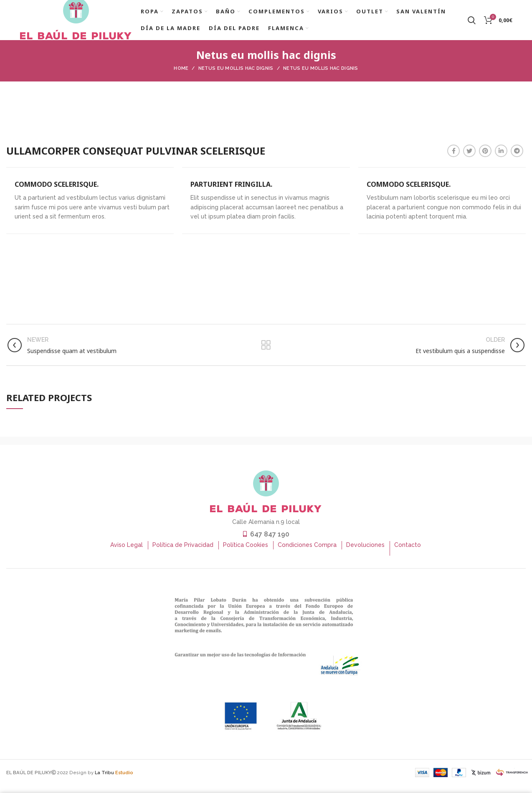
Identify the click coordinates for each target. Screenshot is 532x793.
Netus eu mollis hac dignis (236, 79)
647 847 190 (270, 545)
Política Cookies (246, 555)
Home (181, 79)
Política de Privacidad (183, 555)
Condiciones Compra (307, 555)
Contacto (408, 555)
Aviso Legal (127, 555)
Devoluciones (365, 555)
